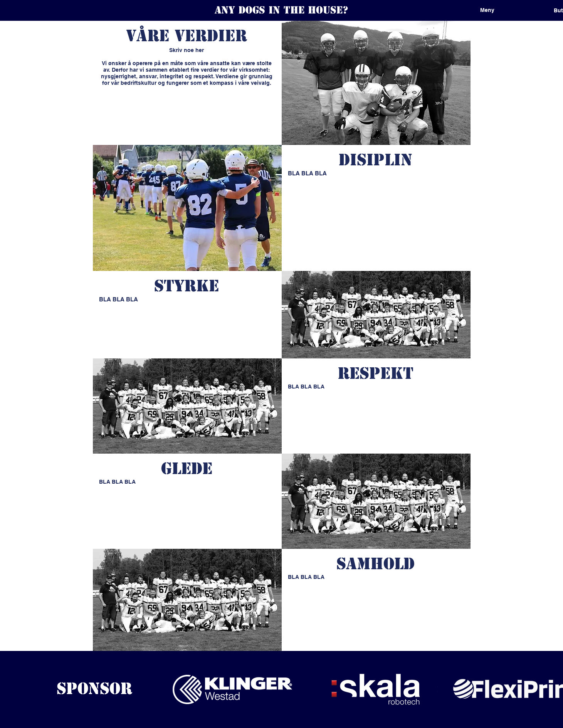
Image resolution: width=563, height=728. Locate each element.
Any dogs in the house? (281, 10)
